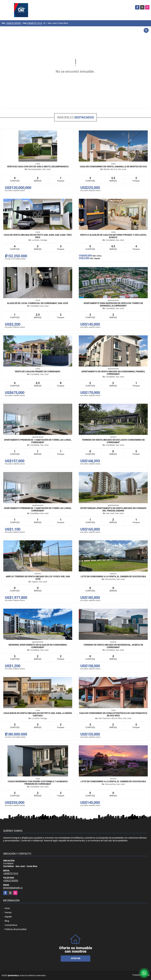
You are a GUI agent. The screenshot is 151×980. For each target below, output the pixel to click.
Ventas (8, 912)
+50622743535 (13, 23)
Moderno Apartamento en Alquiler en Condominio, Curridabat (38, 646)
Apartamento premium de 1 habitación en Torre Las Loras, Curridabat (38, 441)
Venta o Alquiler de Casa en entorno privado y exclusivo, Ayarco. (113, 236)
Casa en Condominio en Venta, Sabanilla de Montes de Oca (113, 167)
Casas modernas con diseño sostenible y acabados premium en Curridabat (38, 783)
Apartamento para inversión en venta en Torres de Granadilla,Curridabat (113, 304)
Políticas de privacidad (16, 929)
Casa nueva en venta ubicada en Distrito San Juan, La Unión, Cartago (38, 714)
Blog (7, 921)
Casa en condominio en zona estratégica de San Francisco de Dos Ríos (113, 714)
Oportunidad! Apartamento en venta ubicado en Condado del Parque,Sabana (113, 509)
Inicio (7, 908)
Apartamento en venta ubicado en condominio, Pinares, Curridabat (113, 373)
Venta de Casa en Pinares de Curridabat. (38, 371)
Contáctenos (11, 925)
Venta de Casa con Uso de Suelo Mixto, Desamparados (38, 167)
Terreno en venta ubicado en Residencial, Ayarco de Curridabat (113, 646)
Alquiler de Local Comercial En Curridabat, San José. (38, 303)
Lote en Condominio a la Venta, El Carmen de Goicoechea (113, 576)
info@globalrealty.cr (13, 888)
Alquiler (8, 917)
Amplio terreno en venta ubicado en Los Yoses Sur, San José (38, 578)
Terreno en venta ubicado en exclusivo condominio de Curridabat (113, 441)
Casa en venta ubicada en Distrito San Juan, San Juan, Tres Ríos (38, 236)
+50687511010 (34, 23)
